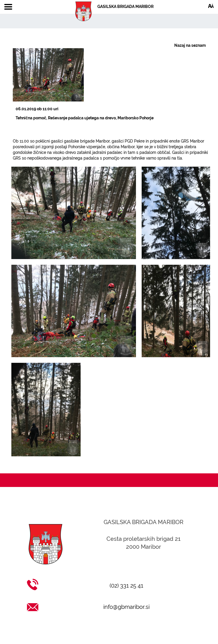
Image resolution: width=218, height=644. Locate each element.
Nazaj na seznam (190, 45)
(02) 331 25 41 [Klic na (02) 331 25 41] (126, 586)
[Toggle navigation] (8, 7)
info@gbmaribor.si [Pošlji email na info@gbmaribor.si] (126, 607)
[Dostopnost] (211, 6)
